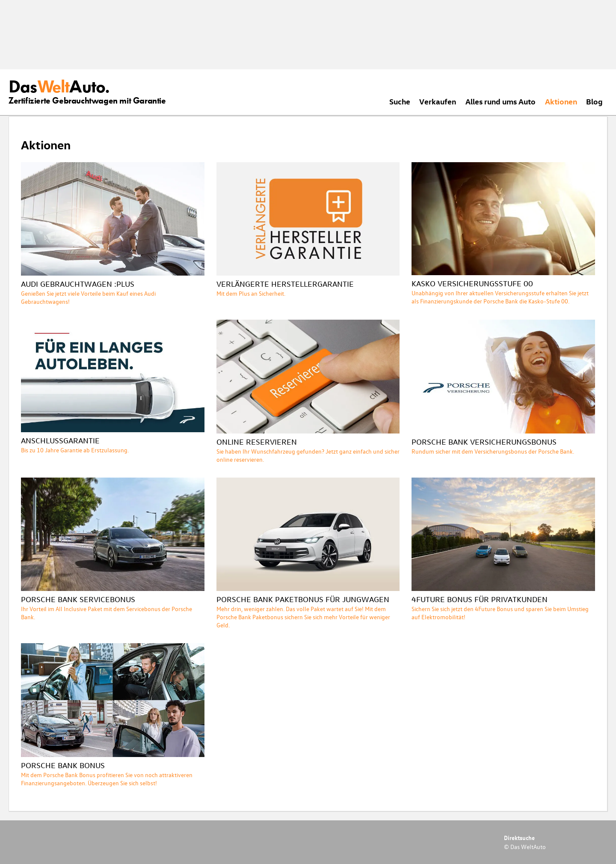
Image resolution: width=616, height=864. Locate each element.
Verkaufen (438, 101)
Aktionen (561, 101)
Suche (400, 101)
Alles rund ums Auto (500, 101)
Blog (594, 101)
